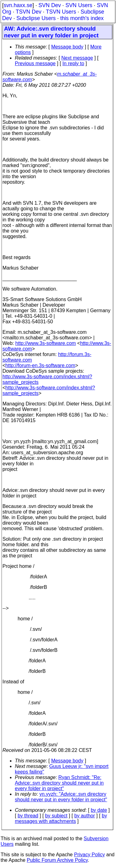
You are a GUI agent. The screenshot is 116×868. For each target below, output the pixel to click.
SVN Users (79, 5)
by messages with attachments (61, 818)
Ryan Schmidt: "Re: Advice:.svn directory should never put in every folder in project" (59, 783)
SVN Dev (49, 5)
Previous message (35, 63)
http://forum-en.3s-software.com (40, 365)
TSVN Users (61, 12)
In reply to (73, 63)
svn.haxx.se (18, 5)
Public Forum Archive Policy (57, 860)
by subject (56, 816)
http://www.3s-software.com (46, 343)
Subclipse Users (36, 18)
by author (85, 816)
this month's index (82, 18)
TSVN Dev (29, 12)
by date (99, 810)
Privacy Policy (89, 855)
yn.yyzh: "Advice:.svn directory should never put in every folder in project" (61, 797)
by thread (28, 816)
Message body (67, 47)
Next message (77, 58)
